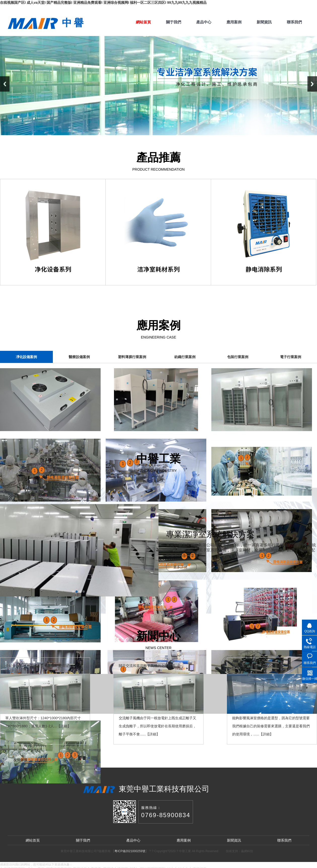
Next (312, 84)
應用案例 (234, 22)
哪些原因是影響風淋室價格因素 (257, 666)
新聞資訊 (264, 22)
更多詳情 (180, 567)
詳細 (64, 726)
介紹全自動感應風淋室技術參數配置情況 (37, 666)
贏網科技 (48, 760)
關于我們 (174, 22)
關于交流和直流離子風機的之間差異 (147, 666)
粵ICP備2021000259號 (130, 851)
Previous (5, 84)
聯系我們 (294, 22)
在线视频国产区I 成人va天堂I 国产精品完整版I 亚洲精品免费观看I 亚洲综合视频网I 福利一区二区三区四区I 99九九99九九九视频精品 (103, 3)
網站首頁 (143, 22)
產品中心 (204, 22)
